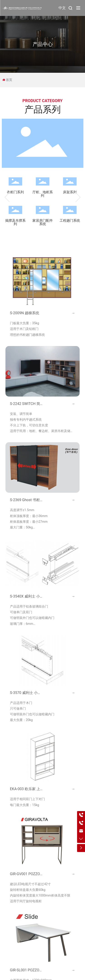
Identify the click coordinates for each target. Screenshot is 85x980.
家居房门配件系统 (43, 222)
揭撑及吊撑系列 (15, 222)
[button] (7, 197)
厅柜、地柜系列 (43, 194)
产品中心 (43, 44)
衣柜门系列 (15, 192)
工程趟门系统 (70, 221)
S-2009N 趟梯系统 (25, 313)
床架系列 (70, 192)
